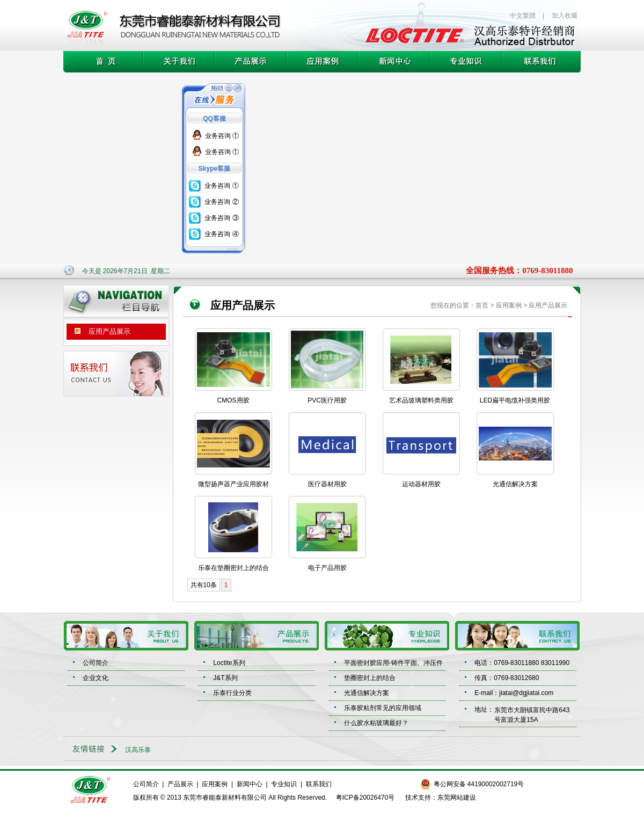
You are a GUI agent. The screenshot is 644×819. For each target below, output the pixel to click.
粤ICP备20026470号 (365, 798)
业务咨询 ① (222, 136)
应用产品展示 (98, 330)
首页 (482, 305)
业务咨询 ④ (221, 234)
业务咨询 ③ (221, 218)
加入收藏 (565, 16)
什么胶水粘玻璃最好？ (376, 723)
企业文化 (96, 678)
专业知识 (284, 784)
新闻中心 (250, 784)
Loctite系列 (229, 663)
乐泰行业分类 (232, 693)
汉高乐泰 (138, 750)
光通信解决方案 (367, 693)
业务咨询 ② (221, 202)
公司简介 (96, 663)
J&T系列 (225, 678)
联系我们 (319, 784)
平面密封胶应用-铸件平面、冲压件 (393, 663)
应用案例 (215, 784)
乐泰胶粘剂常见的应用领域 (383, 708)
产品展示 (180, 784)
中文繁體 (523, 16)
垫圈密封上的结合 (370, 678)
